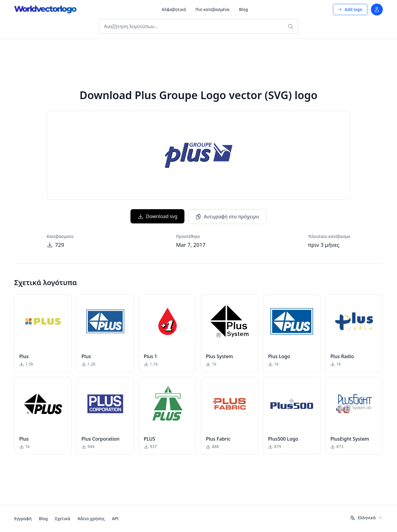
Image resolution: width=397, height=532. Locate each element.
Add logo (350, 9)
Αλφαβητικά (174, 9)
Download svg (157, 216)
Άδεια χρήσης (91, 518)
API (115, 518)
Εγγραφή (23, 518)
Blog (243, 9)
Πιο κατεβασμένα (212, 9)
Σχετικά (63, 518)
